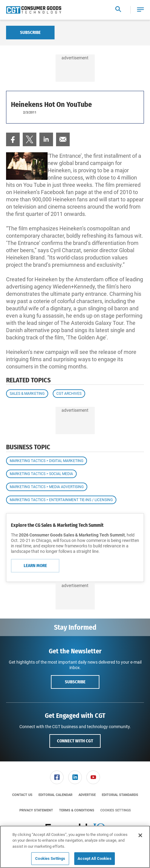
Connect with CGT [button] (75, 741)
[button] (140, 10)
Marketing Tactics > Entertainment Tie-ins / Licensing (61, 500)
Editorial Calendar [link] (55, 795)
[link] (13, 139)
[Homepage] (34, 10)
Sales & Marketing (27, 394)
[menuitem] (13, 139)
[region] (75, 847)
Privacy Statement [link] (36, 810)
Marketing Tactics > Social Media (41, 474)
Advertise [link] (87, 795)
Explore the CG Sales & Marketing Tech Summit (57, 525)
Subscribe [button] (75, 682)
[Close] (140, 835)
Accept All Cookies (94, 858)
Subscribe (30, 32)
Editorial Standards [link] (120, 795)
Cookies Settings (116, 810)
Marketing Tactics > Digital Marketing (47, 461)
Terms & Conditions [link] (77, 810)
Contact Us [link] (22, 795)
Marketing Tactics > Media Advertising (47, 487)
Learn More (35, 566)
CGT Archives (69, 394)
